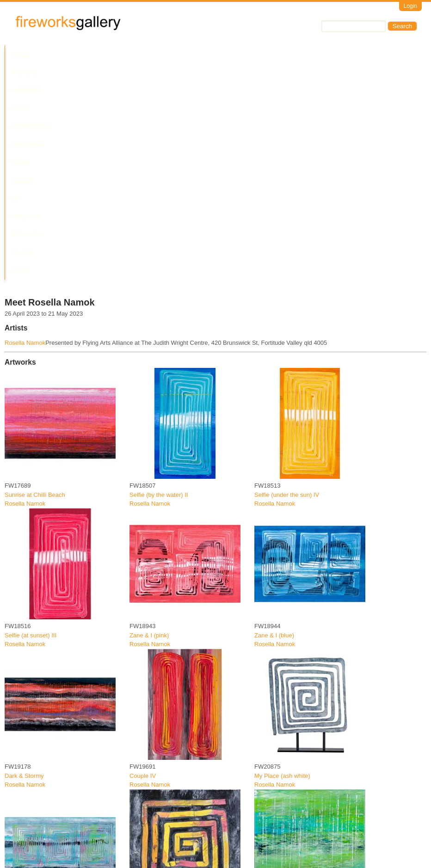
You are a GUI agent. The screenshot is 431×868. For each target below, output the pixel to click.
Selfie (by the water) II (159, 278)
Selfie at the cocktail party (164, 700)
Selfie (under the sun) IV (287, 278)
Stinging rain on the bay (36, 840)
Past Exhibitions (140, 54)
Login (410, 6)
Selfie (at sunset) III (31, 419)
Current (89, 54)
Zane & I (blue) (274, 419)
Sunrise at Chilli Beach (35, 278)
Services (341, 54)
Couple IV (143, 559)
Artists (52, 54)
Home (21, 54)
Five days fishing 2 (279, 700)
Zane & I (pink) (149, 419)
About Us (263, 54)
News (229, 54)
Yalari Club (385, 54)
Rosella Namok (25, 126)
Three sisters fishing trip (37, 700)
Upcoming (194, 54)
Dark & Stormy (24, 559)
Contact (302, 54)
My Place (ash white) (282, 559)
